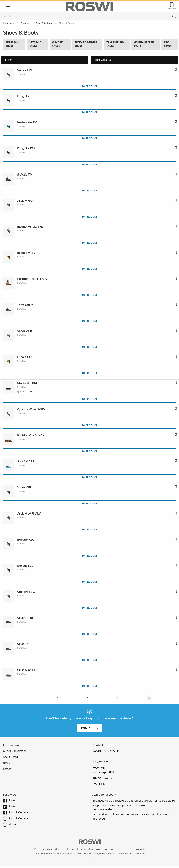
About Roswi (10, 757)
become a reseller (103, 809)
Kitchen (13, 824)
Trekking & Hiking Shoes (86, 44)
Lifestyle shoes (35, 44)
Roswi (12, 800)
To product (90, 86)
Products (25, 23)
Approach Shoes (12, 44)
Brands (7, 769)
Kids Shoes (168, 44)
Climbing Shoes (58, 44)
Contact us (90, 728)
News (6, 763)
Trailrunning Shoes (115, 44)
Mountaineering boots (144, 44)
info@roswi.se (100, 761)
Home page (9, 23)
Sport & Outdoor (44, 23)
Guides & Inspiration (15, 751)
